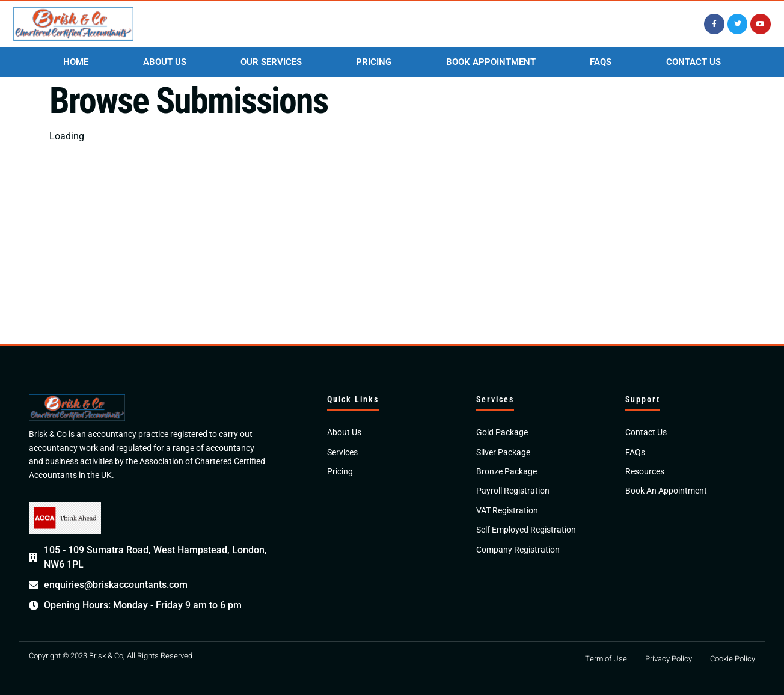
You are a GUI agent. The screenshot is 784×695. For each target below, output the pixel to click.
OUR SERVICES (271, 62)
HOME (76, 62)
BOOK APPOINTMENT (491, 62)
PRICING (374, 62)
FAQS (601, 62)
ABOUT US (165, 62)
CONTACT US (694, 62)
